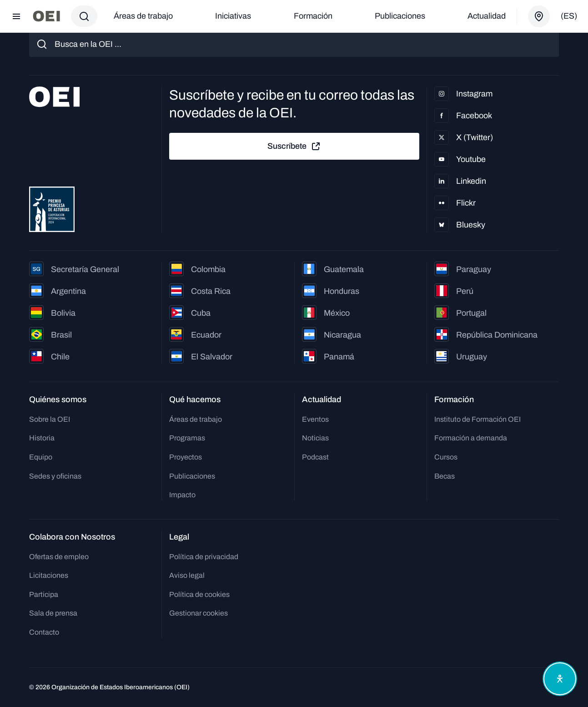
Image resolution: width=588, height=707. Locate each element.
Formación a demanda (471, 438)
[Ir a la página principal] (46, 16)
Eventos (315, 419)
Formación (313, 16)
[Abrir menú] (16, 16)
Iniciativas (233, 16)
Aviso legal (187, 575)
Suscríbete (294, 146)
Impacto (182, 495)
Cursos (446, 457)
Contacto (44, 632)
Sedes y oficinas (55, 476)
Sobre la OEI (50, 419)
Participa (44, 594)
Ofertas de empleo (59, 557)
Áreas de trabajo (143, 16)
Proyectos (186, 457)
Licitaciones (49, 575)
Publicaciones (400, 16)
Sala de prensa (53, 613)
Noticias (315, 438)
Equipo (41, 457)
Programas (187, 438)
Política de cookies (199, 594)
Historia (42, 438)
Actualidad (487, 16)
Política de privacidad (204, 557)
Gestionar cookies (199, 613)
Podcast (315, 457)
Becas (445, 476)
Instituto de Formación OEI (477, 419)
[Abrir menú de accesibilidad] (560, 679)
